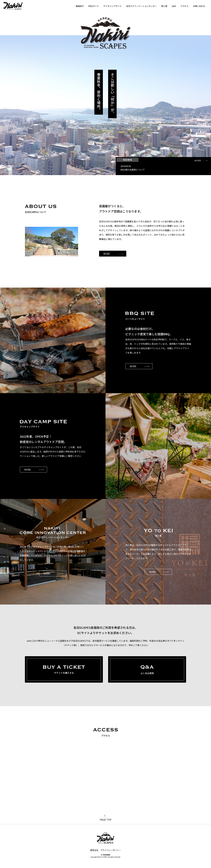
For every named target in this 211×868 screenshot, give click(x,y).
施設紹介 (80, 6)
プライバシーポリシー (111, 850)
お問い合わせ (199, 6)
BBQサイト (94, 6)
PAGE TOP (106, 818)
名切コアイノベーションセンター (141, 6)
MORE (201, 161)
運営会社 (94, 850)
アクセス (184, 6)
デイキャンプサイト (113, 6)
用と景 (164, 6)
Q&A (174, 6)
